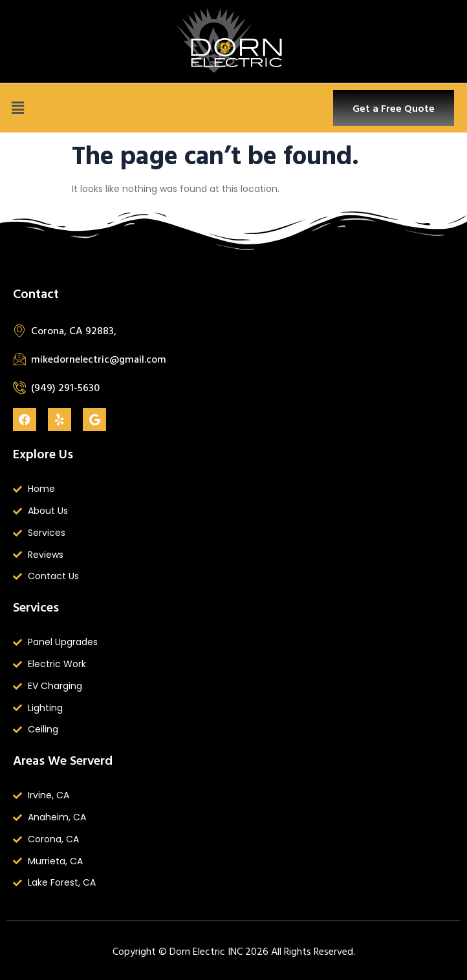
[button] (17, 108)
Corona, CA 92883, (74, 330)
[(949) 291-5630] (19, 387)
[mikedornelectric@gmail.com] (19, 359)
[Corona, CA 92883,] (19, 330)
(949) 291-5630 (65, 387)
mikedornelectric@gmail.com (99, 359)
